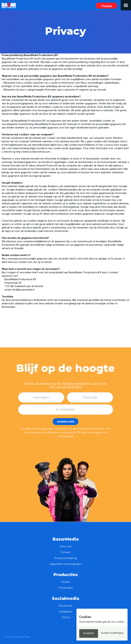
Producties (66, 588)
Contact (65, 552)
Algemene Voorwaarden (65, 564)
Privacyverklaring (65, 558)
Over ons (66, 546)
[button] (126, 5)
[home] (8, 4)
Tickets (106, 6)
